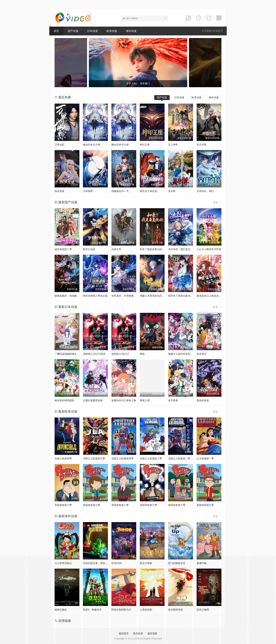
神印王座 (145, 145)
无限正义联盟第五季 (94, 459)
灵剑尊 (172, 191)
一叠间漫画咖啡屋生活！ (68, 354)
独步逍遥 (59, 191)
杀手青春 (173, 400)
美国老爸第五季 (205, 505)
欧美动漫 (112, 31)
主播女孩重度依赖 (93, 400)
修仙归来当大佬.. (92, 145)
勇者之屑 (145, 400)
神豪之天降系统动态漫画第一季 (157, 296)
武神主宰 (116, 249)
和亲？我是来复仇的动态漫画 (156, 249)
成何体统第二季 (63, 249)
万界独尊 (88, 191)
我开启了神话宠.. (149, 191)
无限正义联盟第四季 (123, 459)
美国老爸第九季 (92, 505)
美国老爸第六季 (177, 505)
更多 (217, 202)
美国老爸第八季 (120, 505)
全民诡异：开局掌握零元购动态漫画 (131, 296)
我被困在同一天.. (121, 191)
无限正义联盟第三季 (151, 459)
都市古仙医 (89, 249)
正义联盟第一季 (205, 459)
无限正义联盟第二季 (179, 459)
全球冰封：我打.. (206, 191)
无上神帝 (173, 145)
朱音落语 (202, 354)
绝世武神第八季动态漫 (95, 296)
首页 (56, 31)
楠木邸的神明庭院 (64, 400)
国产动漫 (73, 31)
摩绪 (142, 354)
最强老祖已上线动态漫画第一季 (214, 296)
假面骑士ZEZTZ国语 (94, 354)
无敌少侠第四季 (63, 459)
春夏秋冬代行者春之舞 (124, 400)
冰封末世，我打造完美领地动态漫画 (188, 249)
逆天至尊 (202, 145)
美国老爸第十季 (63, 505)
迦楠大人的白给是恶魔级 (182, 354)
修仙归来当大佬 (120, 145)
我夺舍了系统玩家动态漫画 (183, 296)
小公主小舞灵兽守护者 (209, 249)
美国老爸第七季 (148, 505)
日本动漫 (92, 31)
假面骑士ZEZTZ (120, 354)
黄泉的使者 (203, 400)
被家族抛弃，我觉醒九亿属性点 (72, 296)
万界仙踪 (59, 145)
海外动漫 (131, 31)
